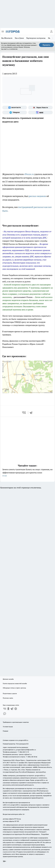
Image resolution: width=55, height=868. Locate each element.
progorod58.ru (40, 776)
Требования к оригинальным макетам (16, 722)
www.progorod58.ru (22, 740)
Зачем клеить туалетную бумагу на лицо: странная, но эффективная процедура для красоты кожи (27, 473)
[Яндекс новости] (40, 108)
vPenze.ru (29, 174)
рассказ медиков (37, 196)
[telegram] (32, 413)
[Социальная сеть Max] (40, 112)
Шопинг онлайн (8, 679)
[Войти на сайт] (51, 31)
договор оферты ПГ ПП (11, 821)
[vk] (24, 413)
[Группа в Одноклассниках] (8, 709)
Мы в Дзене (19, 38)
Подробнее (45, 834)
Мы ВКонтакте (7, 38)
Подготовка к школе (10, 693)
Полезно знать (8, 698)
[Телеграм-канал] (15, 112)
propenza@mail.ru (9, 750)
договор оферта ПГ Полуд (12, 819)
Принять (46, 45)
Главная (5, 731)
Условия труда (8, 727)
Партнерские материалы (36, 38)
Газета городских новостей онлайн (15, 683)
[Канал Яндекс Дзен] (16, 709)
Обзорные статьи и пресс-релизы (14, 688)
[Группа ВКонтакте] (15, 108)
